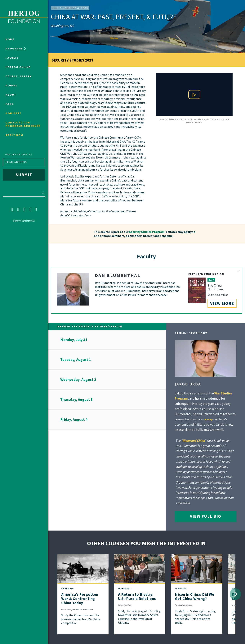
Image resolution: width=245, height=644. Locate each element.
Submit (24, 175)
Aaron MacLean (86, 609)
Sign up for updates (18, 154)
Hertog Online (18, 67)
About (11, 95)
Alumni (11, 85)
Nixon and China (194, 441)
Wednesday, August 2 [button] (78, 379)
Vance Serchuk (125, 605)
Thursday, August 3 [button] (77, 399)
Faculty (12, 58)
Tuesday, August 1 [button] (76, 359)
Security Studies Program (147, 232)
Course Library (19, 76)
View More (222, 303)
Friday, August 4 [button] (74, 419)
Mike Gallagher (68, 609)
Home (10, 39)
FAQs (10, 104)
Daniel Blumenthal (184, 605)
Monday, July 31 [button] (74, 340)
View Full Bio (206, 516)
